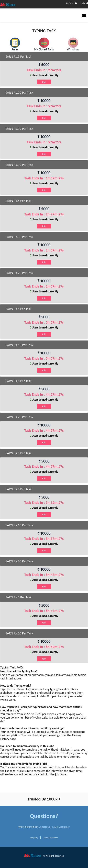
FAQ (54, 827)
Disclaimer (64, 827)
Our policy (34, 838)
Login (84, 3)
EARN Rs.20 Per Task (19, 93)
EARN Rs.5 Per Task (18, 57)
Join (44, 82)
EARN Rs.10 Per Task (19, 129)
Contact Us (45, 827)
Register (72, 3)
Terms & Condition (51, 838)
